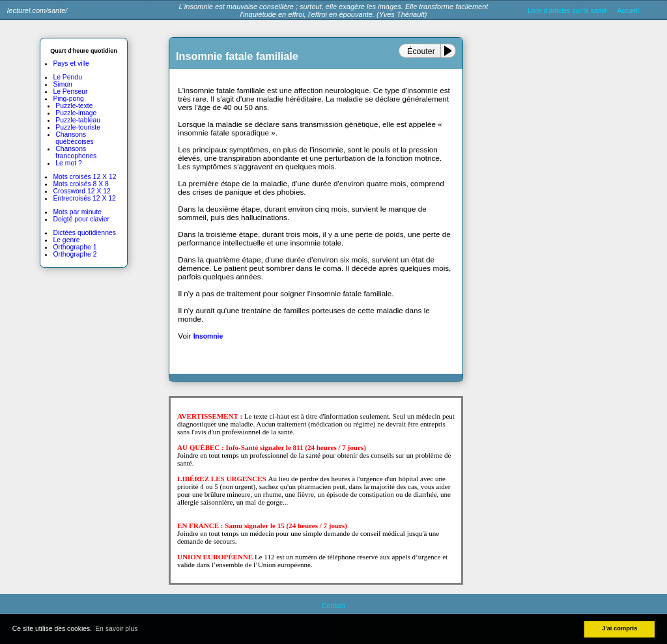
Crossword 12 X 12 (81, 191)
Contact (333, 606)
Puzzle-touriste (78, 127)
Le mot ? (68, 163)
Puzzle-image (76, 113)
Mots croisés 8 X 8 (80, 184)
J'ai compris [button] (619, 628)
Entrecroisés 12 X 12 (84, 198)
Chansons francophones (76, 152)
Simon (62, 84)
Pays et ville (71, 63)
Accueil (628, 11)
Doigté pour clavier (81, 219)
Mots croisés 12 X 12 (84, 177)
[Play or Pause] (450, 51)
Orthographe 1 (75, 247)
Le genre (66, 240)
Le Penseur (70, 91)
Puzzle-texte (74, 106)
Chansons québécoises (74, 138)
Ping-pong (68, 99)
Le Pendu (67, 77)
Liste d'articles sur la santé (567, 11)
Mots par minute (77, 212)
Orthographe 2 (75, 254)
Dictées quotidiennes (84, 233)
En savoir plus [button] (116, 629)
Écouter (421, 51)
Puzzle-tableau (78, 120)
